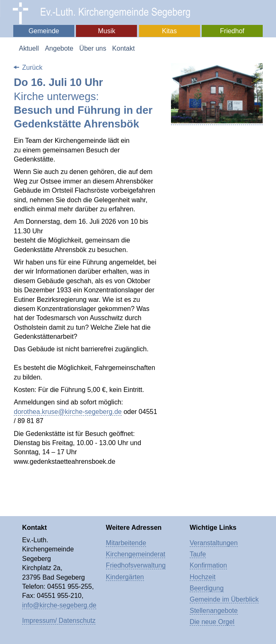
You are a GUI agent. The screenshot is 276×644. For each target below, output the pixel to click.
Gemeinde (44, 31)
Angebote (59, 48)
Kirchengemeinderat (136, 554)
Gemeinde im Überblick (224, 599)
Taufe (198, 554)
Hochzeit (203, 577)
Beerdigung (207, 588)
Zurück (32, 67)
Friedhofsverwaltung (136, 565)
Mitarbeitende (126, 543)
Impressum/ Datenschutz (59, 621)
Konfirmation (208, 565)
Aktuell (29, 48)
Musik (107, 31)
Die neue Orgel (212, 622)
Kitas (169, 31)
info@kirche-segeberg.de (59, 605)
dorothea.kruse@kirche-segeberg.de (68, 412)
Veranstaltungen (214, 543)
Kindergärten (125, 577)
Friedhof (232, 31)
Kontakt (123, 48)
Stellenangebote (214, 611)
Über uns (93, 48)
